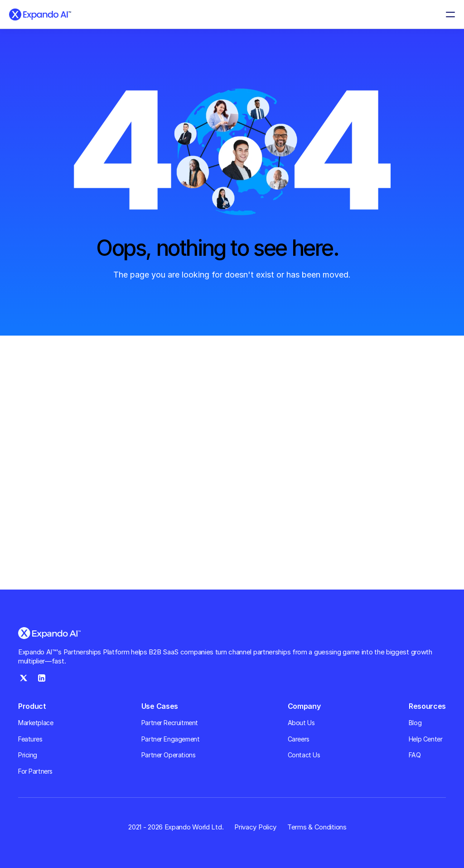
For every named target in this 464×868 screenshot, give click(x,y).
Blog (415, 723)
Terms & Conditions (317, 827)
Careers (299, 739)
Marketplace (36, 723)
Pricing (28, 755)
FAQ (415, 755)
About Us (301, 723)
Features (30, 739)
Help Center (425, 739)
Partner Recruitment (170, 723)
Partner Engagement (170, 739)
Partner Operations (168, 755)
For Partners (35, 771)
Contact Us (304, 755)
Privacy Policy (255, 827)
